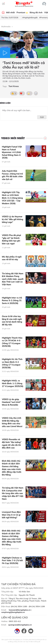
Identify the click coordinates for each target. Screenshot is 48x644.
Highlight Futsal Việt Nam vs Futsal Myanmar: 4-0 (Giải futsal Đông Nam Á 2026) (12, 152)
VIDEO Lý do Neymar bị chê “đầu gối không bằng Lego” (13, 219)
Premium (22, 12)
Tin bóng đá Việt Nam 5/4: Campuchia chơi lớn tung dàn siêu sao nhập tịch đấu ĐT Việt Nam (13, 493)
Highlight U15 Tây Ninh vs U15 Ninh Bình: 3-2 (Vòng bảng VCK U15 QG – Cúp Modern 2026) (12, 198)
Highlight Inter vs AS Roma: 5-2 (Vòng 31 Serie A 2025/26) (12, 300)
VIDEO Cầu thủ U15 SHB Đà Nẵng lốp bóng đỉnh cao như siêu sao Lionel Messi (12, 422)
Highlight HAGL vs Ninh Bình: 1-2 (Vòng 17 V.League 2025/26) (13, 383)
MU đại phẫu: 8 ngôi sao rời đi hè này (12, 258)
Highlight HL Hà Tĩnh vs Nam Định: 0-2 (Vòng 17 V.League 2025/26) (12, 363)
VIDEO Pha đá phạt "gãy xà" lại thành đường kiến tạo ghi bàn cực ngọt (11, 239)
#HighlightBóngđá (30, 18)
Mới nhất (10, 12)
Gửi (42, 117)
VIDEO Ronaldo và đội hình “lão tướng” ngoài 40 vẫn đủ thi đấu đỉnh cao (12, 443)
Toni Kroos (14, 86)
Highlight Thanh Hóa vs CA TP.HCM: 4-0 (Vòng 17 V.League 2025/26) (12, 342)
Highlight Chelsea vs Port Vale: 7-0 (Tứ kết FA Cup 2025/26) (12, 560)
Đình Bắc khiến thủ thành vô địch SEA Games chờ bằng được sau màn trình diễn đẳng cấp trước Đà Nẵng (12, 468)
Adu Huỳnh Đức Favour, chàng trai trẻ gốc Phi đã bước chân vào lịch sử (12, 175)
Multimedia (6, 27)
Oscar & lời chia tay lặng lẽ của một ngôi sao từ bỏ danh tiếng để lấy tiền (12, 320)
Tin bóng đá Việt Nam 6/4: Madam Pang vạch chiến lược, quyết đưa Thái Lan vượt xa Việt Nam (13, 279)
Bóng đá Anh (36, 12)
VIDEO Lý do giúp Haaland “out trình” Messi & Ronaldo (11, 402)
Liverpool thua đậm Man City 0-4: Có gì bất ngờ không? (11, 515)
